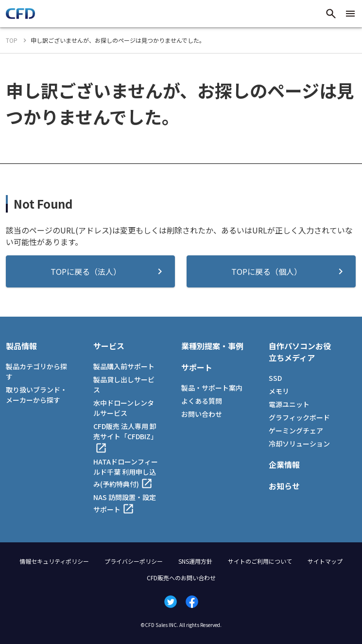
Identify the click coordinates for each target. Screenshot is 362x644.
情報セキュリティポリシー (54, 561)
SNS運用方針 (195, 561)
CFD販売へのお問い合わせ (181, 578)
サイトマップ (325, 561)
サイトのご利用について (260, 561)
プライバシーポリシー (134, 561)
